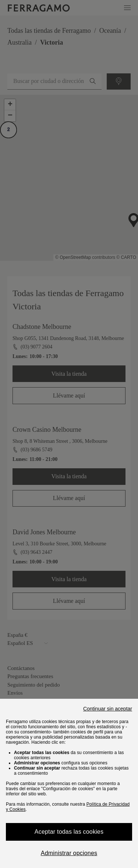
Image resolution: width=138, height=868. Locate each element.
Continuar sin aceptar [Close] (108, 709)
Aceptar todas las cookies (69, 832)
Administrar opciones (69, 853)
